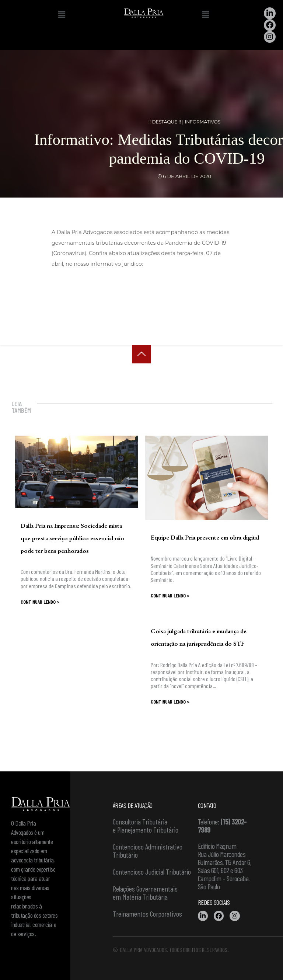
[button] (62, 14)
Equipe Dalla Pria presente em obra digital (205, 537)
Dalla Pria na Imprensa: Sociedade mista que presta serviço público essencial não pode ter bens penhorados (72, 538)
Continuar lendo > (40, 602)
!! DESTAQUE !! (164, 122)
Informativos (203, 122)
